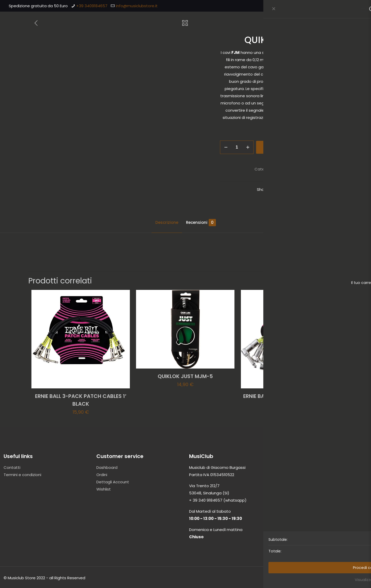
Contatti (12, 467)
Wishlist (104, 489)
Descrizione (167, 222)
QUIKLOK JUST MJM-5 (185, 376)
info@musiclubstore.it (137, 6)
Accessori (285, 169)
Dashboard (107, 467)
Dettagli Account (113, 482)
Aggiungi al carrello (291, 147)
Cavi (301, 169)
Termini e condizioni (22, 475)
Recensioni (201, 223)
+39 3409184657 (92, 6)
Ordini (102, 475)
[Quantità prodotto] (237, 147)
